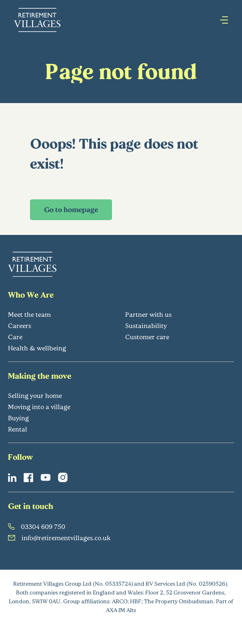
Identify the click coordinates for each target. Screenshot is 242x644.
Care (15, 337)
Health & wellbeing (37, 348)
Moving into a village (39, 406)
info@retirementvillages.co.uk (59, 538)
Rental (18, 429)
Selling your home (35, 395)
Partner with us (148, 314)
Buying (18, 418)
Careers (20, 325)
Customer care (147, 337)
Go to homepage (71, 209)
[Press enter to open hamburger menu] (224, 20)
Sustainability (146, 325)
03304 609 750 (37, 526)
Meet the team (29, 314)
